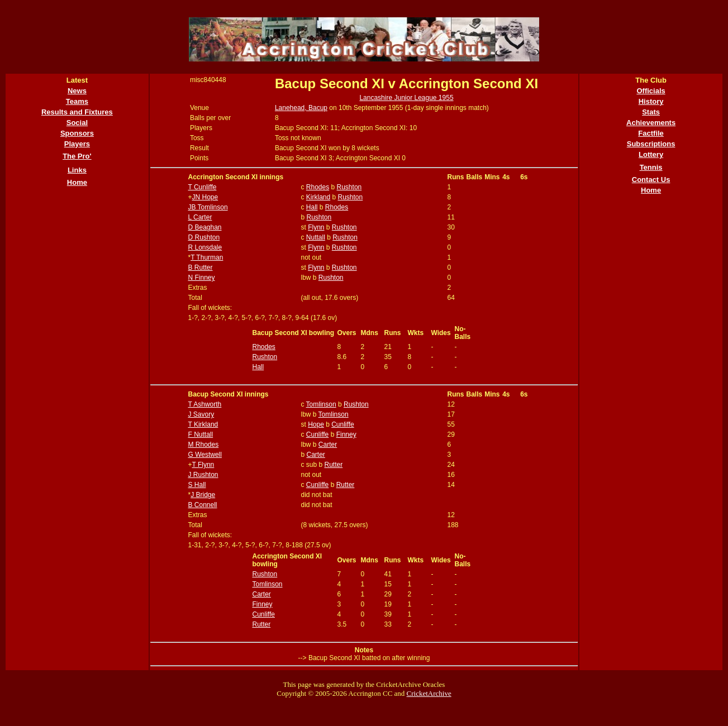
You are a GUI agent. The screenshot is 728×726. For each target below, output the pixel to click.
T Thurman (207, 257)
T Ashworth (204, 404)
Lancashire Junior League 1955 (406, 98)
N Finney (201, 278)
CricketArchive (429, 693)
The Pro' (77, 156)
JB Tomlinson (208, 207)
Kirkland (318, 197)
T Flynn (203, 465)
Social (77, 123)
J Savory (201, 414)
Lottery (651, 154)
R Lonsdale (205, 247)
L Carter (200, 217)
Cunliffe (342, 424)
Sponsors (77, 133)
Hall (312, 207)
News (77, 91)
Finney (346, 434)
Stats (651, 112)
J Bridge (203, 495)
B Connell (202, 505)
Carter (328, 445)
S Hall (197, 485)
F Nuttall (200, 434)
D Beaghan (204, 227)
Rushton (349, 187)
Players (77, 144)
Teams (77, 101)
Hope (316, 424)
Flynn (316, 227)
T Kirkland (203, 424)
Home (77, 182)
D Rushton (204, 237)
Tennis (651, 167)
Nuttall (316, 237)
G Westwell (204, 455)
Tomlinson (321, 404)
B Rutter (200, 268)
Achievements (651, 123)
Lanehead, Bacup (301, 108)
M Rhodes (203, 445)
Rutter (334, 465)
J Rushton (203, 475)
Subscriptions (651, 144)
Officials (651, 91)
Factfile (651, 133)
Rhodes (318, 187)
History (651, 101)
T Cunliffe (202, 187)
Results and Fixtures (77, 112)
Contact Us (651, 180)
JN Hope (205, 197)
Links (77, 170)
